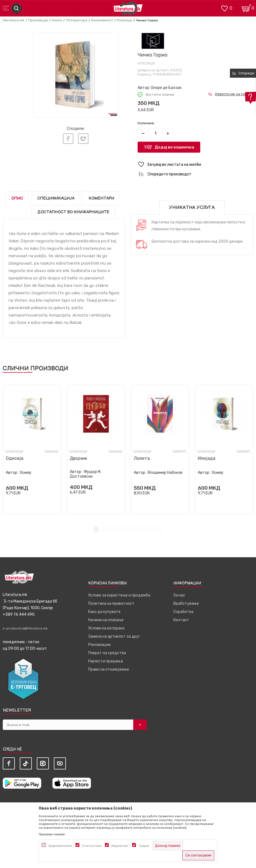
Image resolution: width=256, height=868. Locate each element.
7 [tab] (144, 529)
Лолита (142, 458)
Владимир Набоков (165, 473)
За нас (179, 595)
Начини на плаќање (106, 620)
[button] (195, 165)
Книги (57, 20)
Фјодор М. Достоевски (86, 474)
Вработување (186, 604)
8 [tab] (152, 529)
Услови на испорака (106, 628)
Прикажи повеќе (52, 834)
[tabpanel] (32, 450)
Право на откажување (109, 669)
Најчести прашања (105, 661)
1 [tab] (96, 529)
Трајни (144, 846)
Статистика (92, 846)
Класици (125, 20)
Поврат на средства (107, 653)
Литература (77, 20)
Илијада (207, 458)
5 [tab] (128, 529)
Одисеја (15, 458)
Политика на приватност (111, 604)
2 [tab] (104, 529)
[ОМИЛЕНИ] (224, 8)
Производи (38, 20)
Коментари (101, 198)
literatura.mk (14, 20)
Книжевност (102, 20)
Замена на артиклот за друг (114, 636)
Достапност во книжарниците (73, 212)
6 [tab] (136, 529)
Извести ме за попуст (234, 94)
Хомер (26, 473)
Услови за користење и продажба (119, 595)
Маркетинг (120, 846)
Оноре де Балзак (166, 88)
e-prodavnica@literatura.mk (25, 628)
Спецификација (56, 198)
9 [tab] (160, 529)
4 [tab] (120, 529)
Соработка (183, 612)
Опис (17, 198)
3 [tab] (112, 529)
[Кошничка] (246, 8)
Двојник (78, 458)
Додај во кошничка (174, 147)
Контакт (181, 620)
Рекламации (99, 645)
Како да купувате (104, 612)
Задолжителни (60, 846)
